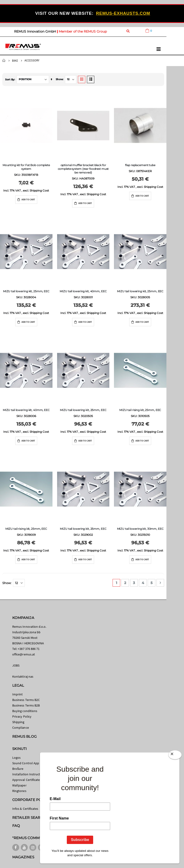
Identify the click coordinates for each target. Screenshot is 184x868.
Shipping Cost (39, 190)
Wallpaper (19, 785)
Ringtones (19, 791)
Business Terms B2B (26, 705)
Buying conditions (25, 711)
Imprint (17, 694)
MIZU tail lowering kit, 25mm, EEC (26, 291)
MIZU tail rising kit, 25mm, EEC (140, 410)
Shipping (18, 722)
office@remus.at (24, 654)
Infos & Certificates (25, 809)
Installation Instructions (29, 774)
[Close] (175, 756)
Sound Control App (26, 763)
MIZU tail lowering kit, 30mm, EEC (140, 529)
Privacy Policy (22, 716)
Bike (15, 61)
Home (4, 61)
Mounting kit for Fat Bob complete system (26, 167)
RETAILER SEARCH (29, 818)
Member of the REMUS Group (83, 31)
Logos (16, 758)
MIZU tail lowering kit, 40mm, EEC (83, 291)
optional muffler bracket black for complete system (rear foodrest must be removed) (83, 169)
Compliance (21, 728)
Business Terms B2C (26, 700)
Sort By (10, 79)
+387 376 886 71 (29, 649)
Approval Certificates (27, 780)
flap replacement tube (140, 165)
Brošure (18, 769)
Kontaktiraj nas (23, 676)
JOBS (16, 665)
